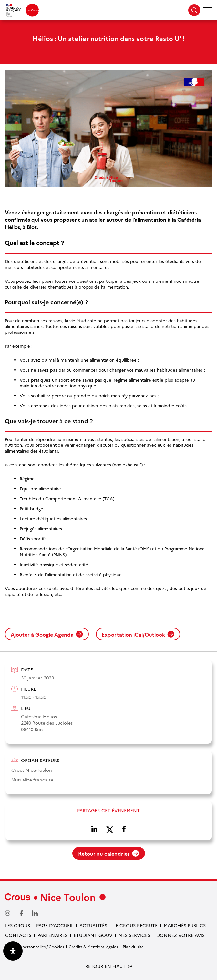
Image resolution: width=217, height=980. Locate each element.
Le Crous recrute (135, 925)
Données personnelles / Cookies (34, 947)
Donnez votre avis (181, 935)
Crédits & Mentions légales (93, 947)
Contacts (18, 935)
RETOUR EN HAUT (105, 966)
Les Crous (18, 925)
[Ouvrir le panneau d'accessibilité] (13, 951)
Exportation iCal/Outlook (138, 634)
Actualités (93, 925)
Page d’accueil (55, 925)
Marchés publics (185, 925)
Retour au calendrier (109, 853)
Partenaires (52, 935)
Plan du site (133, 947)
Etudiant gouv (93, 935)
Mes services (134, 935)
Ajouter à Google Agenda (47, 634)
